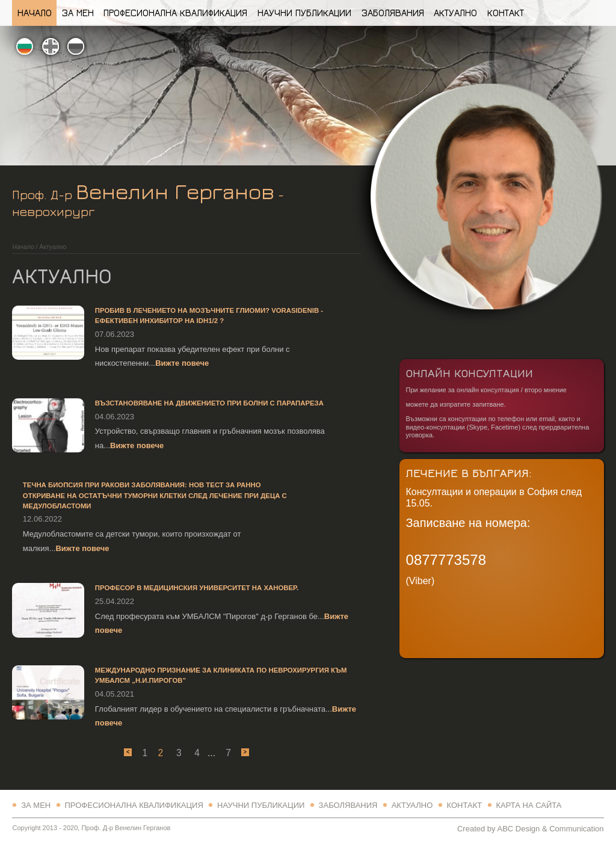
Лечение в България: (469, 473)
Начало (35, 13)
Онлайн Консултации (470, 373)
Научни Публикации (304, 13)
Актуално (455, 13)
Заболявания (393, 13)
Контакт (506, 13)
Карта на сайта (528, 805)
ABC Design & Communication (550, 829)
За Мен (78, 13)
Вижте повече (182, 363)
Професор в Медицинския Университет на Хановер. (197, 588)
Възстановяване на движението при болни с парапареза (209, 403)
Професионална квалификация (175, 13)
